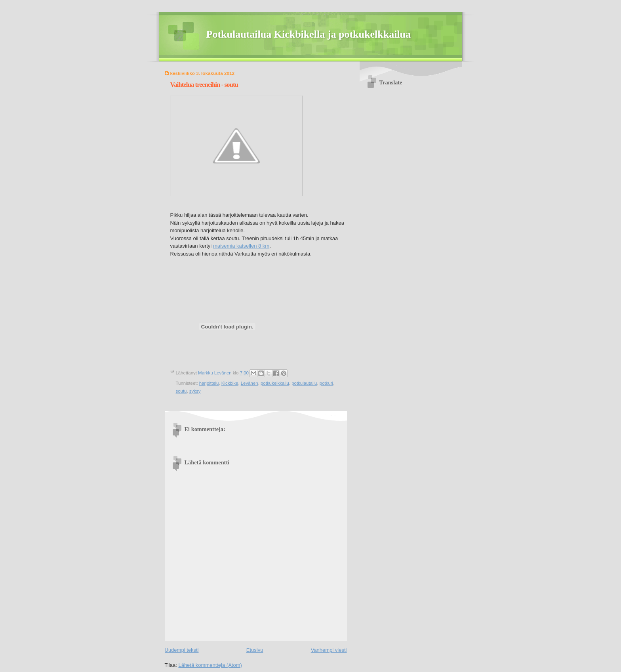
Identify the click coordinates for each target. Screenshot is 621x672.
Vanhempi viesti (329, 650)
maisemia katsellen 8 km (241, 246)
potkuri (326, 383)
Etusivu (255, 650)
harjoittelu (209, 383)
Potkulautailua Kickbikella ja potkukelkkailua (309, 34)
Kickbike (230, 383)
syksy (195, 391)
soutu (181, 391)
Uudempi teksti (182, 650)
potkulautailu (304, 383)
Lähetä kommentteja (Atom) (210, 665)
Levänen (250, 383)
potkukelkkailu (275, 383)
